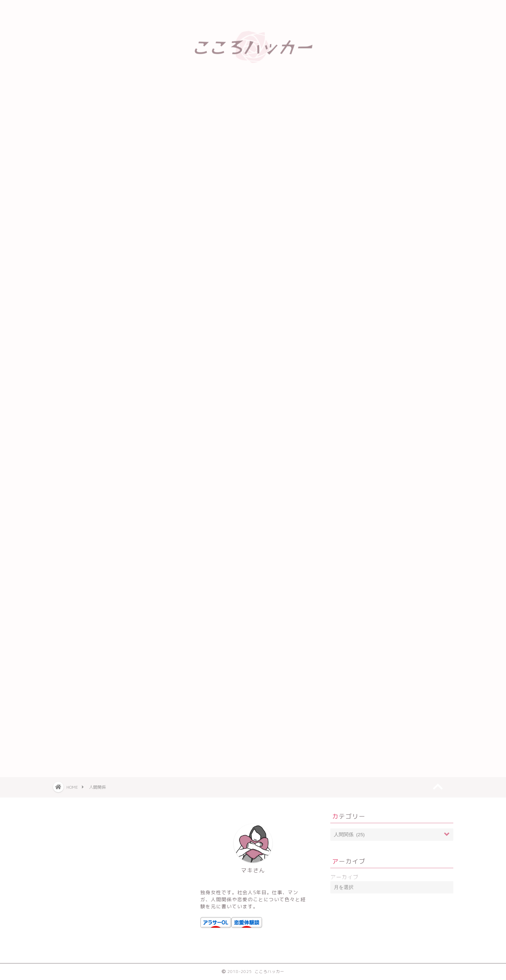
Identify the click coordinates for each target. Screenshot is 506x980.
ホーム (95, 9)
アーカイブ (344, 877)
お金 (353, 298)
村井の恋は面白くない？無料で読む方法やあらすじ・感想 (394, 217)
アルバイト (361, 331)
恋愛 (353, 430)
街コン (356, 463)
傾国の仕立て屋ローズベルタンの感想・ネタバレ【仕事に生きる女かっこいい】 (394, 240)
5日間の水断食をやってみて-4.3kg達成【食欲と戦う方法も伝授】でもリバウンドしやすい (396, 150)
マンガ (356, 364)
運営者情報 (349, 9)
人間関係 (358, 397)
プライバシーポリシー (180, 9)
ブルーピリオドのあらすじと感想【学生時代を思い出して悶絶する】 (394, 173)
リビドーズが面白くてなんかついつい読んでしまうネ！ (394, 195)
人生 (353, 381)
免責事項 (265, 9)
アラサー (358, 315)
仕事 (353, 414)
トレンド (358, 348)
